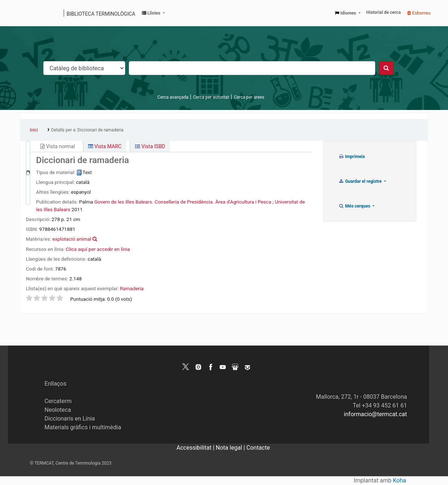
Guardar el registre (361, 181)
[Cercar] (386, 68)
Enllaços (55, 384)
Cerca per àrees (249, 97)
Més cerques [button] (355, 206)
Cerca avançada (173, 97)
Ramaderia (132, 288)
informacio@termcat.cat (375, 414)
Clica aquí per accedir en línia (98, 249)
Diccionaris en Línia (70, 419)
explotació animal (72, 239)
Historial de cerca (384, 12)
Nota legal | (231, 448)
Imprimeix (352, 157)
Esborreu (419, 13)
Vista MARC (105, 146)
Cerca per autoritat (211, 97)
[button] (153, 13)
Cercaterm (58, 401)
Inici (34, 130)
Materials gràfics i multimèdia (83, 427)
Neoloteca (58, 410)
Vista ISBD (150, 146)
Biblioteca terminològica (101, 14)
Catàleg (28, 13)
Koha (400, 480)
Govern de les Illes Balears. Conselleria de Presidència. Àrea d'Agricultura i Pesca (183, 202)
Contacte (258, 448)
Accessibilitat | (196, 448)
